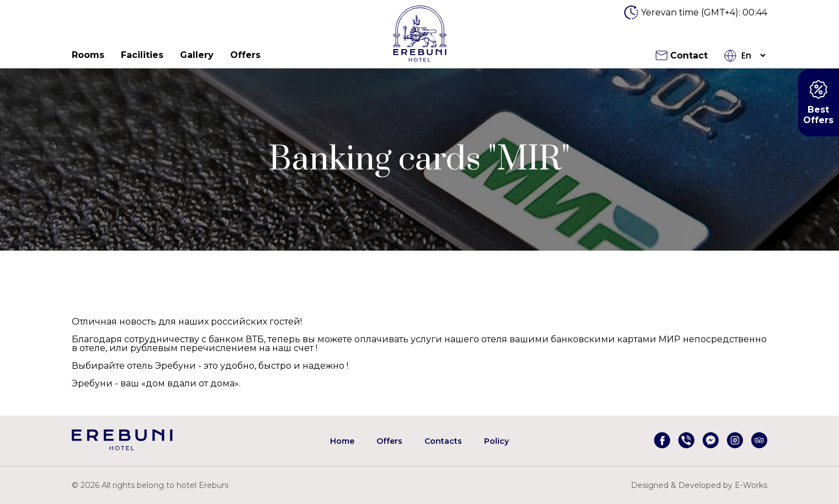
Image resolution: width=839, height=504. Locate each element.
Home (342, 441)
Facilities (142, 55)
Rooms (88, 55)
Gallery (197, 55)
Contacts (443, 441)
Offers (245, 55)
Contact (682, 55)
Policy (497, 441)
